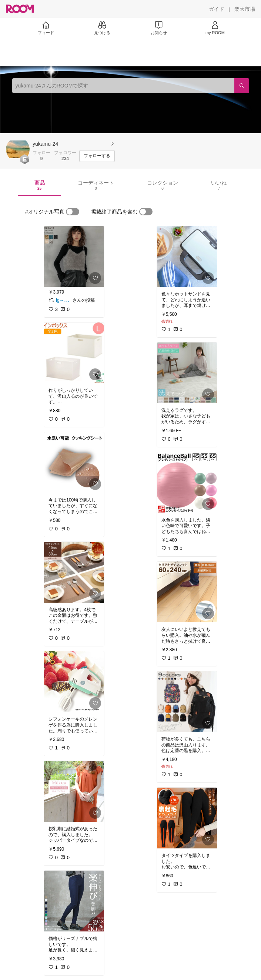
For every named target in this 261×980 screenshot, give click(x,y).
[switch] (73, 212)
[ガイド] (217, 9)
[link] (74, 256)
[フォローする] (97, 156)
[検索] (242, 86)
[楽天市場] (245, 9)
